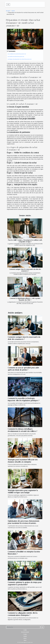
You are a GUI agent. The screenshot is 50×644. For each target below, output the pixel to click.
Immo (25, 638)
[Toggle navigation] (8, 4)
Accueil (8, 11)
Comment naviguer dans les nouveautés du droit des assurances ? (25, 270)
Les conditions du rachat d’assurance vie (17, 54)
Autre (13, 11)
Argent (25, 636)
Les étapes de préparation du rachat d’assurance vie (20, 59)
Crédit (25, 630)
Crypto (25, 634)
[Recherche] (23, 627)
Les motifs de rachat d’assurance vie (16, 56)
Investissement (25, 632)
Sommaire (12, 51)
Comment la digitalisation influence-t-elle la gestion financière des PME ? (25, 299)
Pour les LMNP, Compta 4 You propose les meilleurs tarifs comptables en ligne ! (25, 241)
